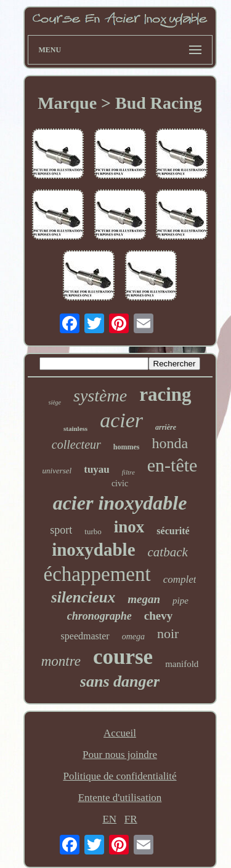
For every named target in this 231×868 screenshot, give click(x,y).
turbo (93, 531)
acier (121, 420)
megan (144, 599)
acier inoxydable (120, 503)
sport (61, 530)
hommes (127, 447)
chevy (158, 616)
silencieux (83, 597)
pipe (180, 601)
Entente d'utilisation (120, 798)
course (123, 657)
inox (129, 527)
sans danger (120, 681)
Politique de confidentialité (120, 776)
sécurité (173, 531)
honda (170, 443)
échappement (97, 574)
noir (168, 633)
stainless (75, 428)
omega (133, 637)
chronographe (99, 616)
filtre (128, 472)
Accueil (120, 733)
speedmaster (85, 636)
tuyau (97, 469)
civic (120, 483)
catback (168, 552)
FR (131, 819)
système (100, 396)
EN (109, 819)
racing (165, 394)
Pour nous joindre (120, 755)
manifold (182, 664)
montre (61, 661)
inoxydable (93, 550)
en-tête (172, 465)
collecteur (76, 444)
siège (55, 402)
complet (180, 579)
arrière (166, 427)
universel (57, 471)
